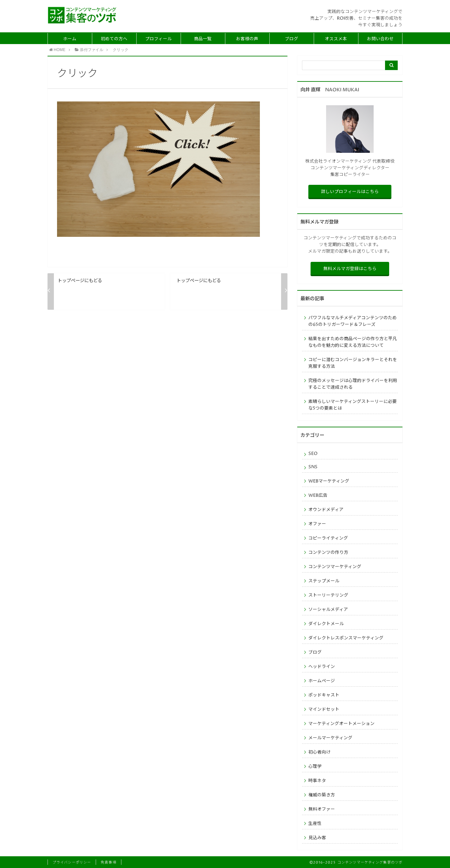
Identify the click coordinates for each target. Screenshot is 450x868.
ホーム (70, 39)
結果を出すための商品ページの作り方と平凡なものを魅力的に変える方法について (353, 342)
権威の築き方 (322, 795)
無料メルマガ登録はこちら (350, 269)
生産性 (315, 824)
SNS (313, 467)
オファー (317, 524)
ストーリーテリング (328, 595)
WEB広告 (318, 496)
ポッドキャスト (324, 695)
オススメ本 (336, 39)
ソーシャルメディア (328, 610)
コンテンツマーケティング (335, 567)
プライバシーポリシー (72, 862)
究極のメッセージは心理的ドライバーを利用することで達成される (353, 384)
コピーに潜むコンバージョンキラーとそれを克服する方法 (353, 363)
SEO (313, 454)
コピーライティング (328, 538)
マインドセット (324, 709)
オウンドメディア (326, 510)
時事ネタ (317, 781)
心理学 (315, 767)
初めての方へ (114, 39)
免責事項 (108, 862)
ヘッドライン (322, 667)
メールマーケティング (330, 738)
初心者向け (319, 752)
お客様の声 (247, 39)
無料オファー (322, 809)
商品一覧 (203, 39)
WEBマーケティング (329, 481)
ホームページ (322, 681)
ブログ (292, 39)
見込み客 (317, 838)
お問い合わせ (380, 39)
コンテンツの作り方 (328, 553)
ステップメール (324, 581)
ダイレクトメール (326, 624)
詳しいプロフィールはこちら (350, 192)
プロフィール (158, 39)
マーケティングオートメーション (341, 724)
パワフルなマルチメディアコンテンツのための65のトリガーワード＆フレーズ (353, 321)
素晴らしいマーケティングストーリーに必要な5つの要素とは (353, 405)
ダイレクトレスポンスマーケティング (346, 638)
